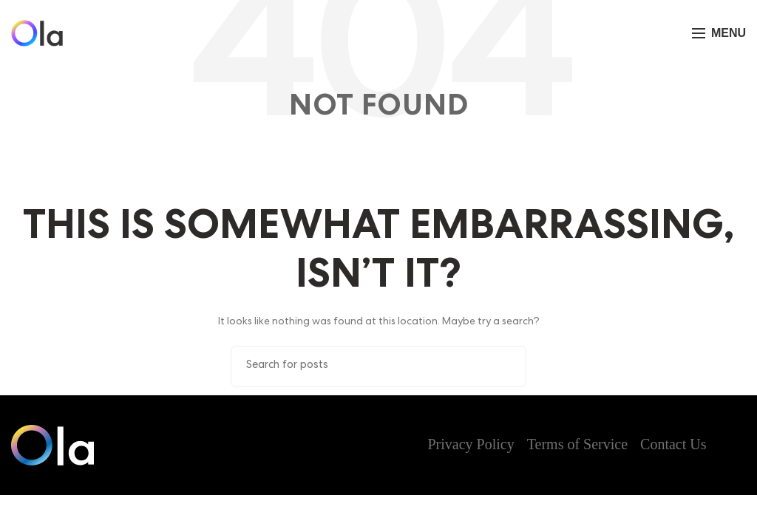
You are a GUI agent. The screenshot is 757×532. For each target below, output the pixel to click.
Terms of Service (577, 444)
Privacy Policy (471, 444)
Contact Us (673, 444)
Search (506, 365)
